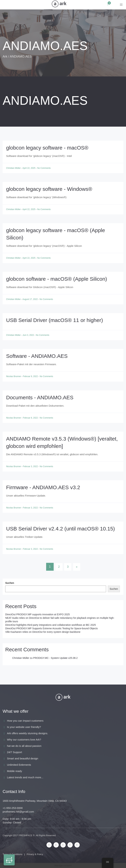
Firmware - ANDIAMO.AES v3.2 (43, 487)
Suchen (10, 583)
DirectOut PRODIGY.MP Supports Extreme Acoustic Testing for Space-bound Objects (51, 628)
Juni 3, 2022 (29, 335)
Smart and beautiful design (23, 758)
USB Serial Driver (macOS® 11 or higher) (55, 320)
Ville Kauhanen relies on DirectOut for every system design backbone (43, 632)
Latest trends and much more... (25, 777)
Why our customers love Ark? (24, 740)
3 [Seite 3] (68, 567)
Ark (5, 56)
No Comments (44, 168)
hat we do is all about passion (24, 746)
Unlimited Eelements (19, 765)
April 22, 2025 (29, 168)
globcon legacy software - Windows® (49, 189)
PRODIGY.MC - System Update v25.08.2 (55, 658)
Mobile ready (15, 771)
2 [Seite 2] (59, 567)
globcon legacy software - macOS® (47, 148)
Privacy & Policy (35, 854)
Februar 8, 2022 (31, 418)
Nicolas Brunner (14, 376)
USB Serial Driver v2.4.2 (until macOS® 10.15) (60, 529)
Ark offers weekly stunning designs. (28, 733)
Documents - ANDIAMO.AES (40, 397)
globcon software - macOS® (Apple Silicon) (57, 279)
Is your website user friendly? (24, 727)
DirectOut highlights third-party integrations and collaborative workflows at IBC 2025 (51, 625)
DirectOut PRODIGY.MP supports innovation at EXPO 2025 (37, 614)
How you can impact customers (25, 721)
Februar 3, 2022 (31, 466)
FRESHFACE (26, 835)
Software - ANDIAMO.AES (37, 356)
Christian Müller (14, 168)
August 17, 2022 (30, 299)
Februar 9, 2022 (31, 376)
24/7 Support (15, 752)
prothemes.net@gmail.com (18, 812)
